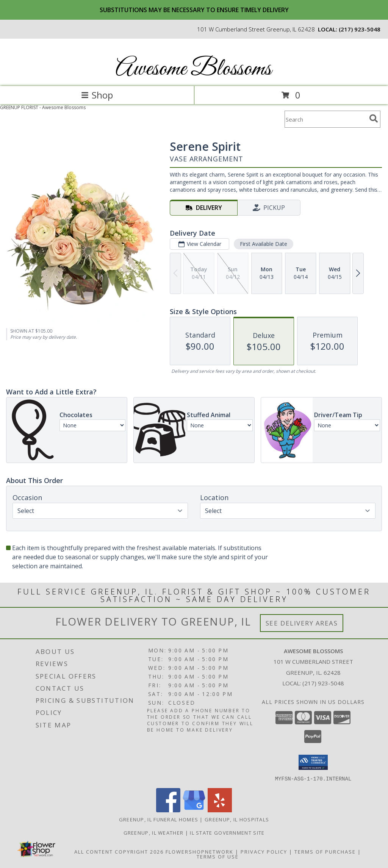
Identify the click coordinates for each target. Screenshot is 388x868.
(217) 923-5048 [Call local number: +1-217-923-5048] (360, 29)
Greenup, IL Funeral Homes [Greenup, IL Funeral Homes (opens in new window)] (159, 819)
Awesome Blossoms (193, 69)
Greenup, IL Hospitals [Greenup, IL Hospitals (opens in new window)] (237, 819)
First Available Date (264, 244)
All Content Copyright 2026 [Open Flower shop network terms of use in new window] (119, 851)
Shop (97, 95)
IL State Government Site (227, 832)
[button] (313, 762)
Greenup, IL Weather (154, 832)
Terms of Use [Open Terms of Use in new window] (218, 856)
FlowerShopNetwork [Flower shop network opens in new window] (199, 851)
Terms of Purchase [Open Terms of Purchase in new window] (325, 851)
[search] (374, 119)
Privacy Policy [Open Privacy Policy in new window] (264, 851)
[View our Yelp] (220, 810)
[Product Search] (325, 119)
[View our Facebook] (168, 810)
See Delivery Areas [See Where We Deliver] (302, 623)
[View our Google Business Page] (194, 810)
